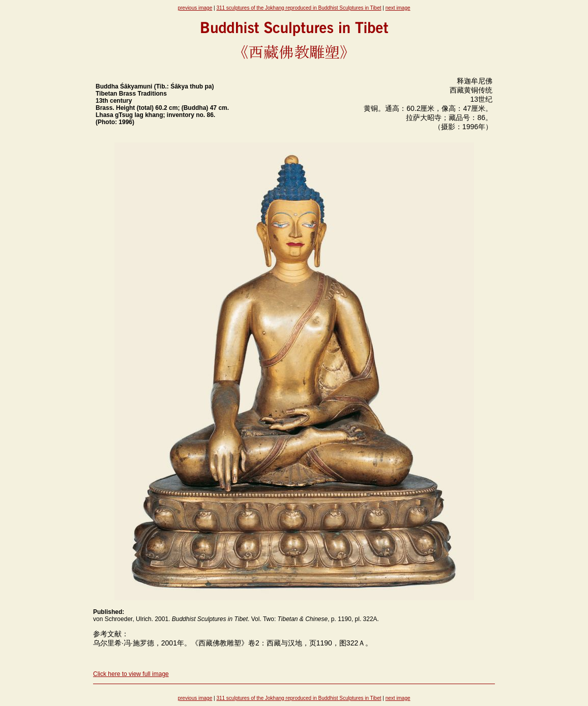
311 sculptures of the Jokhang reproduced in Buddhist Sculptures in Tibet (299, 8)
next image (398, 8)
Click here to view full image (131, 674)
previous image (195, 8)
